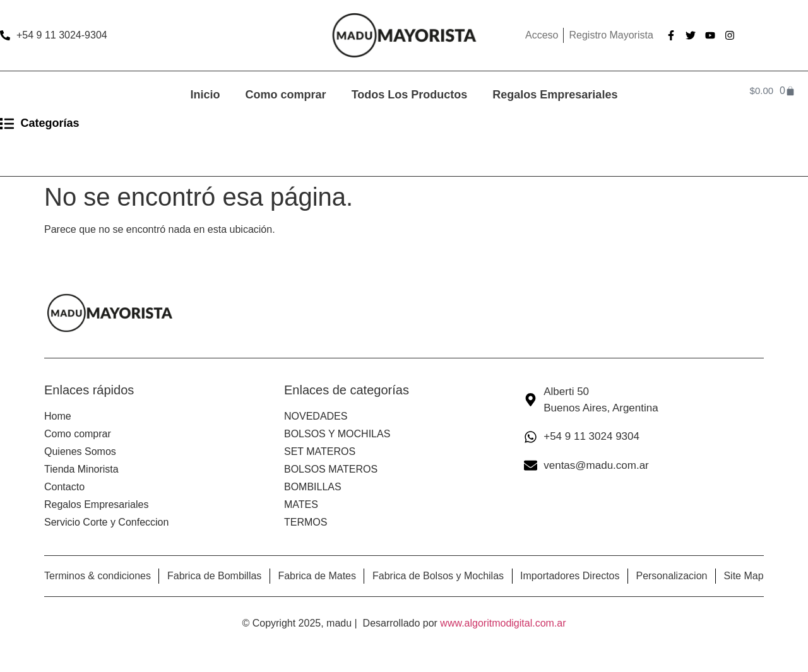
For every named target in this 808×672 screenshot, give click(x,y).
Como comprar (286, 95)
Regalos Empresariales (555, 95)
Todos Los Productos (410, 95)
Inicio (205, 95)
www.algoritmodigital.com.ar (503, 623)
